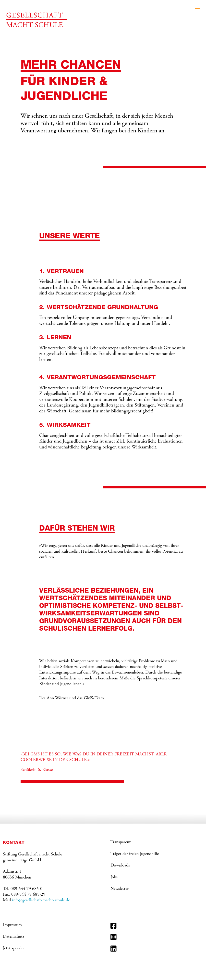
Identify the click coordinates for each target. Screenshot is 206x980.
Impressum (12, 925)
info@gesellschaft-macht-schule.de (41, 900)
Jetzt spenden (14, 948)
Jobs (114, 877)
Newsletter (120, 889)
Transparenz (121, 842)
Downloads (120, 865)
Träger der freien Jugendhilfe (135, 854)
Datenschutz (14, 937)
